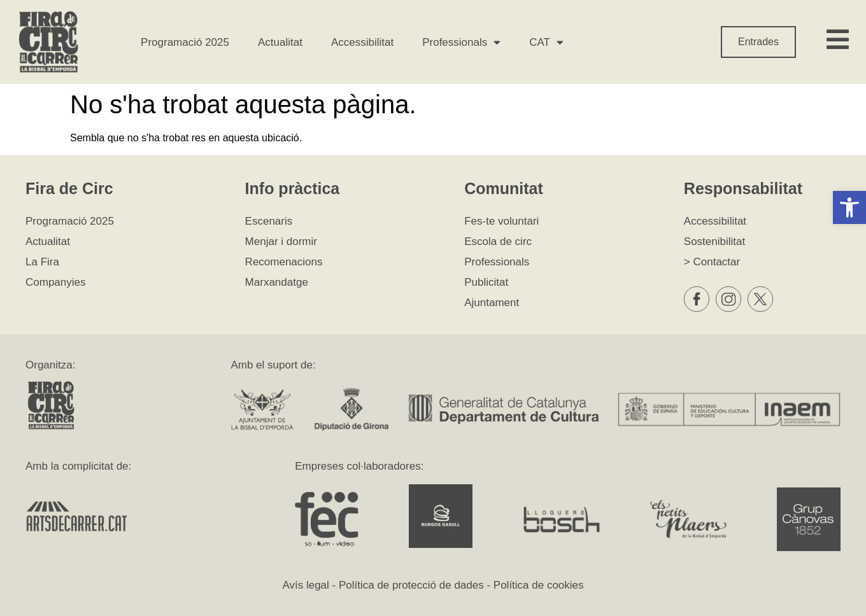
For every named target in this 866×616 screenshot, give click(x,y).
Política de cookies (539, 585)
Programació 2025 (185, 42)
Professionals (461, 42)
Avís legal (305, 585)
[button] (849, 207)
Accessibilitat (362, 42)
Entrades (758, 42)
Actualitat (280, 42)
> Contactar (712, 262)
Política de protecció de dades (411, 585)
